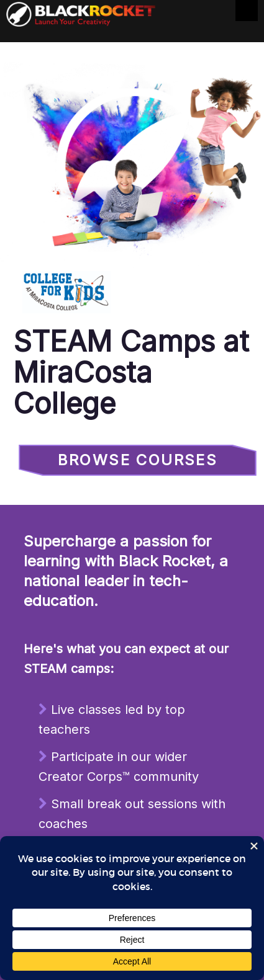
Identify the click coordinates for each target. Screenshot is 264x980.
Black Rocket (81, 16)
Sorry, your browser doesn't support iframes (132, 521)
